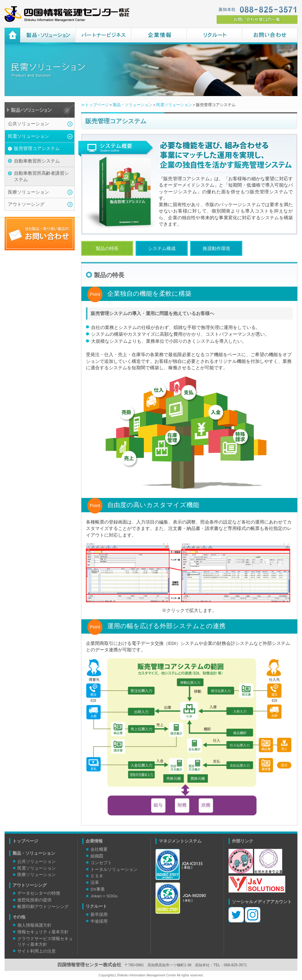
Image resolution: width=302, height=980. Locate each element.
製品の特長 (107, 248)
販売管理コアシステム (37, 148)
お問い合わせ (270, 36)
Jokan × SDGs (104, 896)
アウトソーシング (26, 204)
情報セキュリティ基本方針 (43, 932)
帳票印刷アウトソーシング (43, 907)
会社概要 (99, 849)
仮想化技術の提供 (34, 900)
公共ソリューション (28, 124)
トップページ (25, 841)
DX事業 (98, 889)
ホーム (12, 36)
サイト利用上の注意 (37, 951)
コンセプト (101, 863)
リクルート (214, 36)
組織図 (97, 856)
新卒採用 (99, 915)
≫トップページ (95, 105)
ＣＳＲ (97, 876)
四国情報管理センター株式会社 (67, 14)
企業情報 (159, 36)
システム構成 (162, 248)
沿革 (95, 883)
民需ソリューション (28, 136)
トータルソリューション (114, 869)
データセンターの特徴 (39, 893)
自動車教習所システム (37, 161)
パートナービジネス (103, 36)
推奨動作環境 (216, 248)
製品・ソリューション (48, 36)
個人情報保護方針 (34, 925)
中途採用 (99, 921)
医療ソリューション (28, 192)
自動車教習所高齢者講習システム (41, 176)
